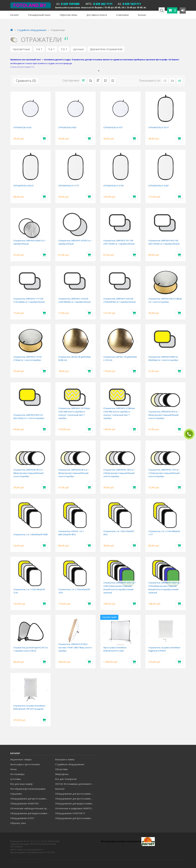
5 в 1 (52, 49)
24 (172, 81)
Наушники (16, 794)
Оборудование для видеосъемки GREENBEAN (75, 803)
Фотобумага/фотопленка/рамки (28, 789)
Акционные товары (21, 759)
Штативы (16, 779)
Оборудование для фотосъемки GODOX (30, 799)
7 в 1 (64, 49)
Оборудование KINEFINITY (70, 813)
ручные (78, 49)
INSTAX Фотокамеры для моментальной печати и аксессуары (75, 784)
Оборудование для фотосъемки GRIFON (75, 799)
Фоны (13, 769)
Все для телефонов (66, 779)
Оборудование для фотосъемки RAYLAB (75, 818)
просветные (21, 49)
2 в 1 (39, 49)
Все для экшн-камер (21, 784)
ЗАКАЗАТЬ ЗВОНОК (190, 434)
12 (165, 81)
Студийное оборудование (70, 764)
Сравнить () (26, 81)
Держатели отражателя (106, 49)
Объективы (61, 769)
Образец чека (18, 823)
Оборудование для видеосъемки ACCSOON (30, 813)
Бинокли (60, 789)
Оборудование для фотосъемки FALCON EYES (75, 794)
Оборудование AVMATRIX (25, 803)
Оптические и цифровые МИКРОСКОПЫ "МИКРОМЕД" (75, 808)
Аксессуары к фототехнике (25, 764)
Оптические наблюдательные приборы (30, 808)
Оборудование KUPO (22, 818)
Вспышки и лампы (65, 759)
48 (179, 81)
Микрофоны (62, 774)
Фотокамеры (17, 774)
